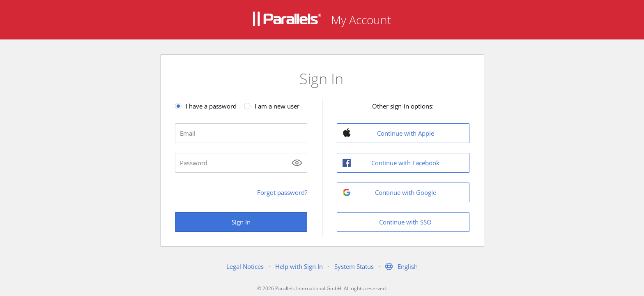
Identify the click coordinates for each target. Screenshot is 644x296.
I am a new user (277, 106)
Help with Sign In (299, 266)
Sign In (241, 222)
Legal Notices (245, 266)
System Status (354, 266)
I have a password (211, 106)
